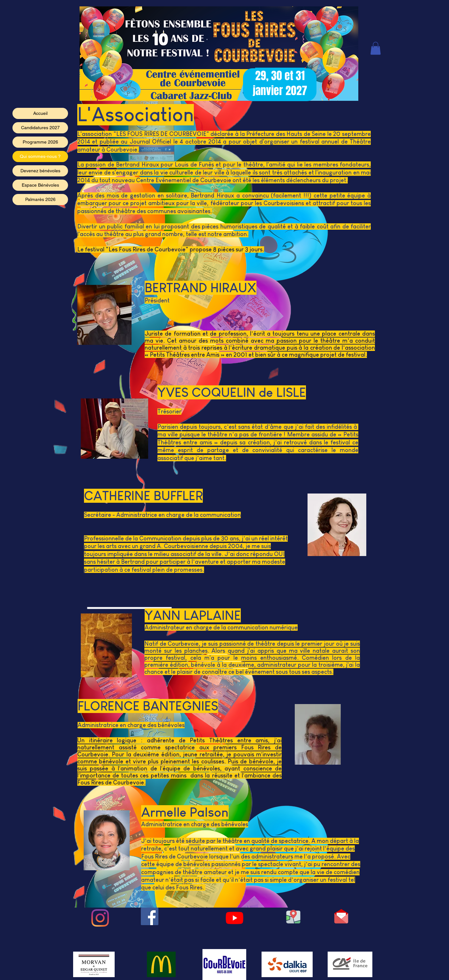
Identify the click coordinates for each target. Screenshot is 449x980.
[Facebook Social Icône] (150, 916)
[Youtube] (235, 918)
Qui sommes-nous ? (40, 156)
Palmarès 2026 (40, 199)
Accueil (40, 113)
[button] (376, 48)
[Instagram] (100, 918)
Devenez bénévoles (40, 171)
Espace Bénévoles (40, 185)
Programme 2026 (40, 142)
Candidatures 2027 (40, 128)
